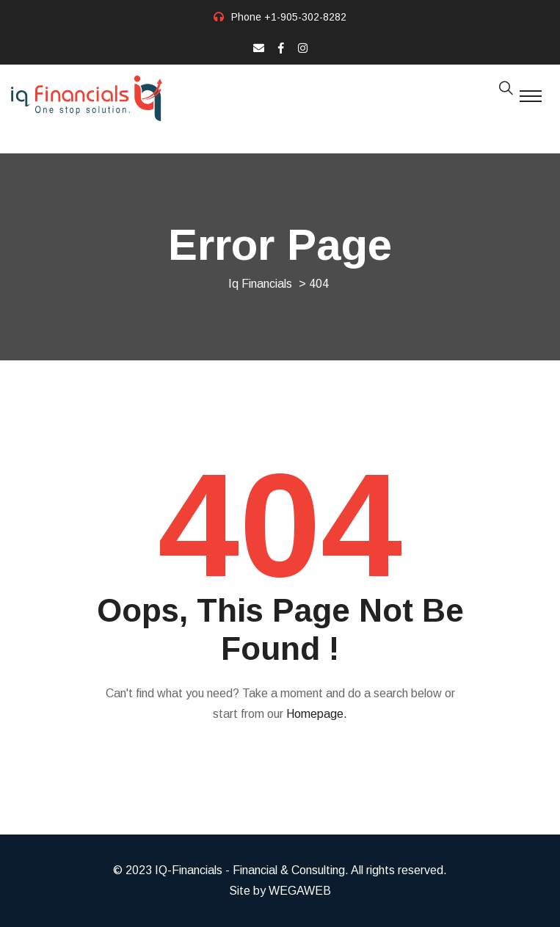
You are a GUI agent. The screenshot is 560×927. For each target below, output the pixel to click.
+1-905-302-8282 (305, 17)
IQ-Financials (189, 870)
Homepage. (317, 714)
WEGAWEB (300, 891)
